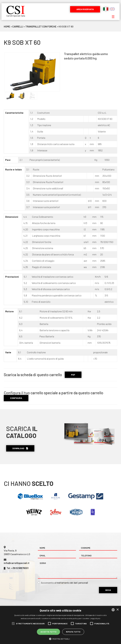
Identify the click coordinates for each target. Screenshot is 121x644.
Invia (108, 590)
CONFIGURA (16, 398)
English (112, 9)
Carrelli (18, 26)
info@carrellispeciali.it (17, 563)
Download (20, 448)
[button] (60, 639)
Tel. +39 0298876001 (18, 568)
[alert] (60, 625)
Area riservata (85, 9)
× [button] (117, 610)
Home (7, 26)
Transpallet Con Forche (41, 26)
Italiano (106, 9)
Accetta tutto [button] (48, 632)
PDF (73, 375)
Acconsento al (63, 583)
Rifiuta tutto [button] (73, 632)
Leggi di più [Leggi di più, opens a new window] (95, 618)
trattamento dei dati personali (72, 583)
